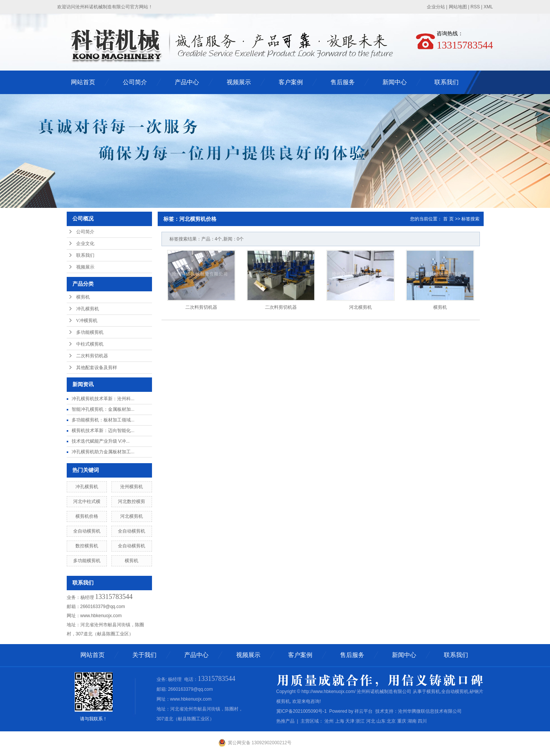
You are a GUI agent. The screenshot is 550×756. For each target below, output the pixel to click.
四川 (422, 721)
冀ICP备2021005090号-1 (302, 711)
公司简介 (135, 82)
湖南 (412, 721)
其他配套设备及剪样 (97, 368)
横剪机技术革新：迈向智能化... (103, 431)
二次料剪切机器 (92, 356)
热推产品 (285, 721)
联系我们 (447, 82)
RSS (475, 7)
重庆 (402, 721)
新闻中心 (395, 82)
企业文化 (85, 244)
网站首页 (83, 82)
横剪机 (83, 297)
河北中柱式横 (87, 501)
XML (488, 7)
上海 (340, 721)
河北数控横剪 (132, 501)
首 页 (448, 219)
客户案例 (291, 82)
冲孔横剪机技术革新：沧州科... (103, 399)
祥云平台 (364, 711)
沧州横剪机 (132, 487)
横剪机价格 (87, 516)
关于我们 (144, 655)
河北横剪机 (132, 516)
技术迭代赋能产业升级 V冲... (101, 441)
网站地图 (458, 7)
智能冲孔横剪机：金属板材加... (103, 409)
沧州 (329, 721)
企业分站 (436, 7)
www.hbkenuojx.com (101, 616)
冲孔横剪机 (88, 309)
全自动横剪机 (87, 531)
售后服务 (343, 82)
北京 (391, 721)
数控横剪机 (87, 546)
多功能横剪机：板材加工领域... (103, 420)
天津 (350, 721)
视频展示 (239, 82)
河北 (371, 721)
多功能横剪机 (90, 332)
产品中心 (187, 82)
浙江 (360, 721)
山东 (381, 721)
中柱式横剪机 (90, 344)
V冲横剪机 (87, 321)
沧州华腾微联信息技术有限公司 (430, 711)
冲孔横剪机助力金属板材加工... (103, 452)
